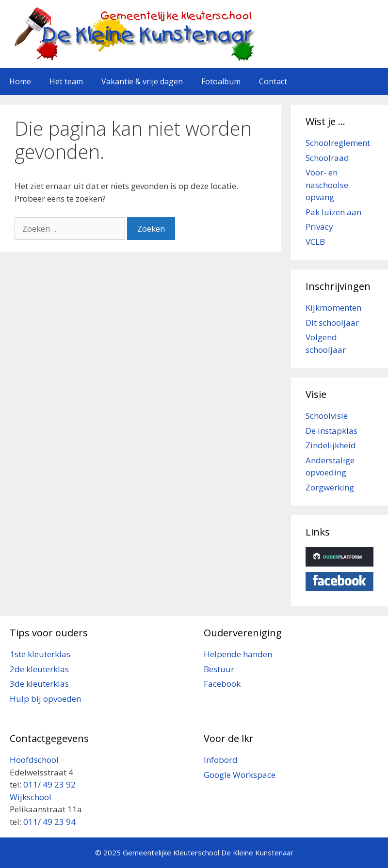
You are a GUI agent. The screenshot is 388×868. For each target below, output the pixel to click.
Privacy (319, 227)
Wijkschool (32, 797)
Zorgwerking (330, 487)
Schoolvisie (327, 416)
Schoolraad (327, 158)
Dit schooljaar (332, 323)
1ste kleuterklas (40, 654)
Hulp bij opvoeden (45, 699)
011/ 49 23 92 (49, 784)
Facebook (222, 684)
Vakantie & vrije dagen (142, 81)
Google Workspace (240, 775)
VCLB (315, 242)
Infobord (221, 760)
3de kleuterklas (39, 684)
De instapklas (331, 431)
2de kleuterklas (39, 669)
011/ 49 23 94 (49, 822)
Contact (273, 81)
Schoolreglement (338, 143)
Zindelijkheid (331, 445)
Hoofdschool (34, 760)
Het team (66, 81)
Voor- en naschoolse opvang (327, 185)
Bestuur (219, 669)
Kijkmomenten (333, 308)
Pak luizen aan (333, 212)
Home (20, 81)
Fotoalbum (221, 81)
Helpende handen (238, 654)
